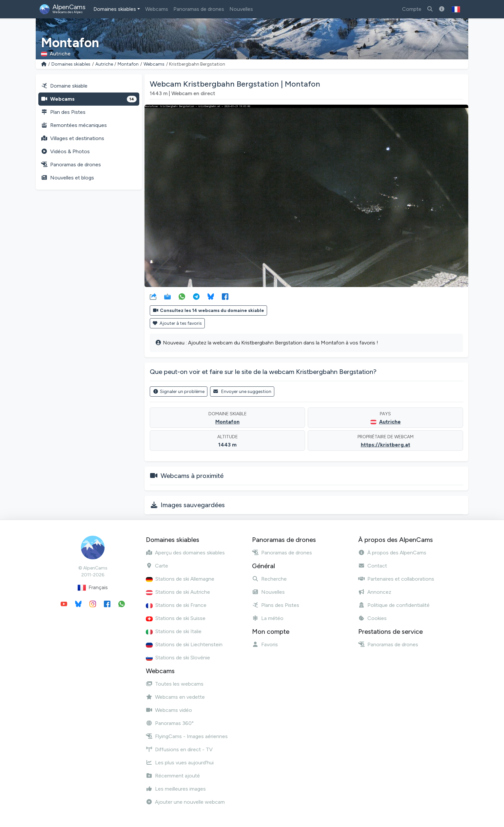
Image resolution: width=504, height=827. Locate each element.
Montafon (128, 64)
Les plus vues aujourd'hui (180, 763)
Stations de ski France (176, 605)
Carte (157, 566)
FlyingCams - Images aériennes (187, 736)
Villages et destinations (73, 138)
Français (93, 588)
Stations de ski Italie (174, 631)
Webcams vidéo (169, 710)
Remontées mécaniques (74, 125)
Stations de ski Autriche (178, 592)
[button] (456, 9)
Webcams (157, 9)
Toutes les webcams (175, 684)
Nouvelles (241, 9)
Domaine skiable (64, 86)
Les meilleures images (176, 789)
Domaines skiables (115, 9)
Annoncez (375, 592)
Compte (412, 9)
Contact (373, 566)
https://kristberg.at (386, 445)
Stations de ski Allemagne (180, 579)
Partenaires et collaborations (396, 579)
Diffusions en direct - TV (179, 749)
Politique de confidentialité (394, 605)
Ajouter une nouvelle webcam (185, 802)
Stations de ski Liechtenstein (184, 644)
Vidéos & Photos (65, 151)
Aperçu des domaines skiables (185, 553)
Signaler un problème (179, 392)
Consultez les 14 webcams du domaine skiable (208, 310)
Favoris (265, 644)
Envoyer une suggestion (242, 392)
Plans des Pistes (276, 605)
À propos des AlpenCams (392, 553)
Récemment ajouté (173, 776)
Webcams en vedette (175, 697)
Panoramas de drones (199, 9)
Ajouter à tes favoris (177, 323)
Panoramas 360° (170, 723)
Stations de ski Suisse (176, 618)
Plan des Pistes (63, 112)
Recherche (269, 579)
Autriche (104, 64)
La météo (268, 618)
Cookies (372, 618)
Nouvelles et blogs (68, 178)
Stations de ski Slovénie (178, 658)
